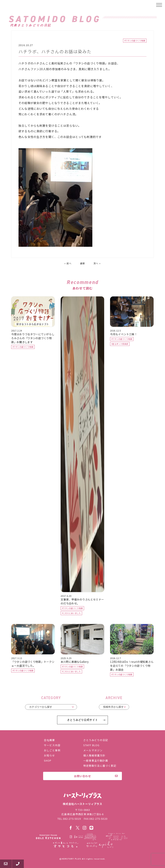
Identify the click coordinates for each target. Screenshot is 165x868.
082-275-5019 (72, 819)
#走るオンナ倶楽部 (120, 344)
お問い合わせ (82, 776)
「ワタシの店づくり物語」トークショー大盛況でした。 (33, 664)
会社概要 (49, 740)
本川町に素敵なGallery (75, 662)
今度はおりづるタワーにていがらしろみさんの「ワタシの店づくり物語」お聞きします (33, 338)
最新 (82, 264)
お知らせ (49, 755)
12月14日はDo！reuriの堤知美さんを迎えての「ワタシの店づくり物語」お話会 (132, 666)
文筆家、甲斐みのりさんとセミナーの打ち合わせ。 (82, 602)
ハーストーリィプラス (22, 5)
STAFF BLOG (91, 745)
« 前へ (68, 264)
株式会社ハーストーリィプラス (82, 795)
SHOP (48, 760)
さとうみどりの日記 (96, 740)
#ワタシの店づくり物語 (135, 41)
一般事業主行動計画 (96, 760)
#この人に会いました (71, 614)
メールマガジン (93, 750)
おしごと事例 (52, 750)
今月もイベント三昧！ (124, 334)
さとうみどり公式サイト (82, 720)
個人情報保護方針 (94, 755)
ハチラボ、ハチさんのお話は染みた (55, 52)
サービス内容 (52, 745)
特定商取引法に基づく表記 (100, 766)
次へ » (97, 264)
